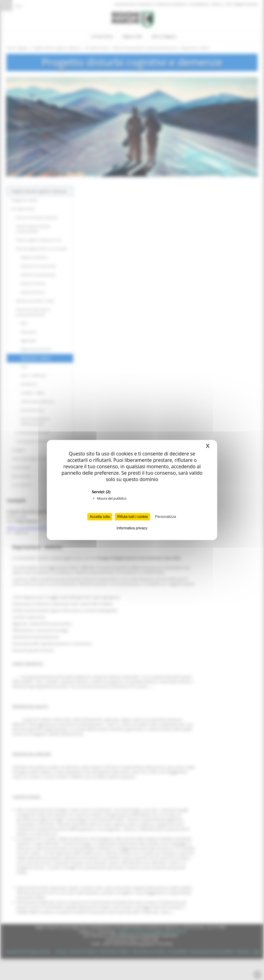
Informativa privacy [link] (132, 528)
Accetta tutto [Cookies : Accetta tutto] (100, 517)
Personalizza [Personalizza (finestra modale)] (165, 517)
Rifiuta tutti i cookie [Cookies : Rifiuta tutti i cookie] (132, 517)
